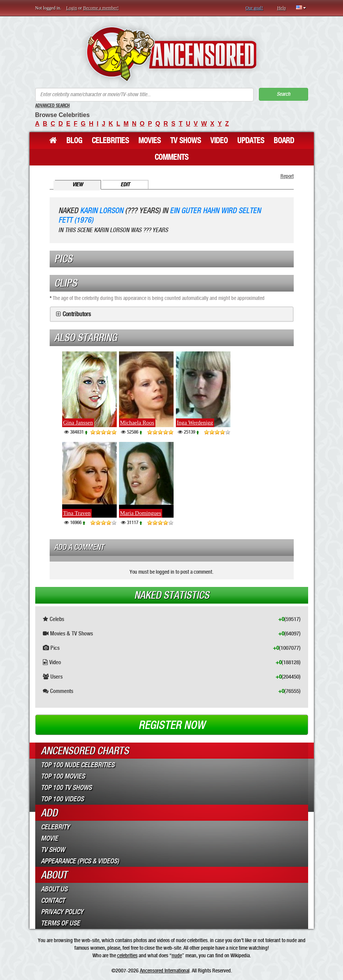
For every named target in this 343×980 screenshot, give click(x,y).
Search (283, 94)
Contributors (77, 314)
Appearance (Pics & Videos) (80, 861)
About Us (54, 889)
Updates (251, 140)
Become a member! (101, 8)
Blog (74, 140)
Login (72, 8)
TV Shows (186, 140)
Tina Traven (77, 513)
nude (177, 955)
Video (219, 140)
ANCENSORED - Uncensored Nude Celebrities (171, 54)
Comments (171, 157)
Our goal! (254, 8)
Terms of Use (60, 923)
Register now (172, 725)
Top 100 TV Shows (66, 788)
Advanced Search (52, 106)
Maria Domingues (141, 513)
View (78, 185)
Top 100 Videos (62, 799)
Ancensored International (165, 971)
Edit (125, 185)
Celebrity (55, 827)
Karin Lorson (102, 211)
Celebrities (110, 140)
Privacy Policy (62, 912)
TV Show (53, 850)
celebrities (127, 955)
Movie (49, 838)
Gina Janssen (78, 423)
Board (284, 140)
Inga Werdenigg (195, 423)
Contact (53, 900)
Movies (150, 140)
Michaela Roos (137, 423)
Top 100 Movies (63, 776)
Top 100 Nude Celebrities (78, 765)
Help (281, 8)
